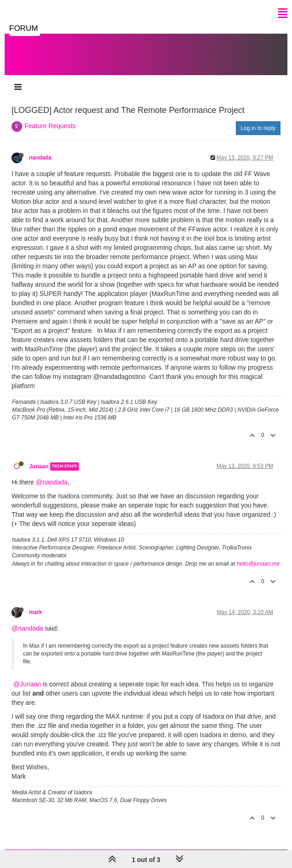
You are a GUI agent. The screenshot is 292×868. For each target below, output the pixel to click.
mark (35, 612)
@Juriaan (27, 684)
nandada (40, 158)
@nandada (52, 482)
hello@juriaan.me (258, 564)
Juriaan (39, 466)
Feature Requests (50, 126)
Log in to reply (258, 128)
